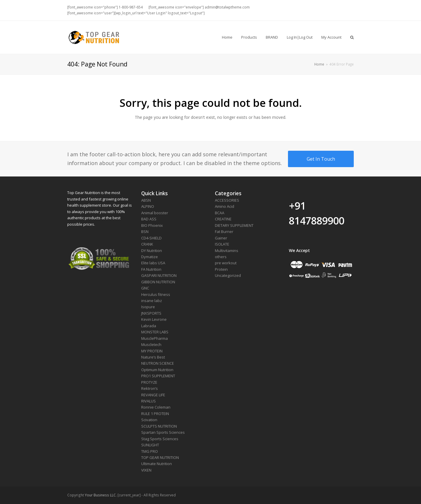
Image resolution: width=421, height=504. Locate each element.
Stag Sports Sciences (160, 439)
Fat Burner (224, 232)
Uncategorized (228, 275)
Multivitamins (227, 251)
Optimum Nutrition (157, 370)
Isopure (148, 307)
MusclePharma (155, 338)
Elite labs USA (153, 263)
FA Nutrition (151, 269)
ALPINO (148, 206)
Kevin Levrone (154, 319)
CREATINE (223, 219)
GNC (145, 288)
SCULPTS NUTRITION (159, 426)
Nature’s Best (153, 357)
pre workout (226, 263)
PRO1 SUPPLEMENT (158, 376)
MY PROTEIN (152, 351)
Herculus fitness (156, 294)
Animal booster (155, 213)
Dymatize (150, 257)
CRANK (147, 244)
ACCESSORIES (227, 200)
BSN (145, 232)
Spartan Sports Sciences (163, 432)
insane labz (152, 301)
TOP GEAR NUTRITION (160, 457)
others (221, 257)
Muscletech (151, 344)
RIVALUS (149, 401)
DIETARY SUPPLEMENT (234, 225)
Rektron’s (150, 388)
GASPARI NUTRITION (159, 275)
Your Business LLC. (101, 495)
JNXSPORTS (151, 313)
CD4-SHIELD (151, 238)
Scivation (149, 420)
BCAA (220, 213)
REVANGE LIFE (153, 395)
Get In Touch (321, 159)
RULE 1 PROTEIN (155, 414)
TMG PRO (150, 451)
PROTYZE (149, 382)
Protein (221, 269)
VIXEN (146, 470)
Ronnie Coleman (156, 407)
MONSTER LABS (155, 332)
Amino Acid (225, 206)
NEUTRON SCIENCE (158, 363)
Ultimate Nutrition (157, 464)
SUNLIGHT (150, 445)
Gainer (221, 238)
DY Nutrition (152, 251)
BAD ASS (149, 219)
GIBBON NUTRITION (158, 282)
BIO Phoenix (152, 225)
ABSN (146, 200)
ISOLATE (222, 244)
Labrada (149, 326)
